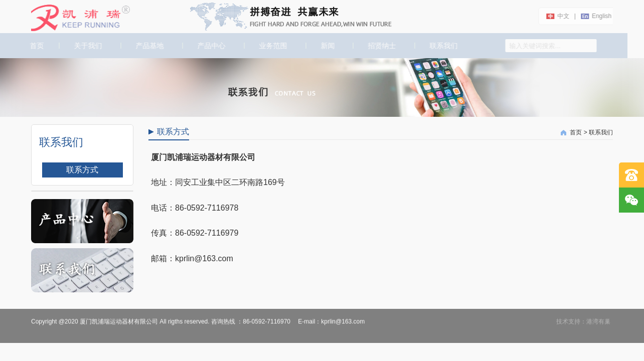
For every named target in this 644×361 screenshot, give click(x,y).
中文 (562, 16)
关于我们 (87, 46)
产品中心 (211, 46)
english (601, 16)
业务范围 (272, 46)
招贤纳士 (382, 46)
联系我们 (443, 46)
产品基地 (149, 46)
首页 (35, 46)
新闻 (327, 46)
